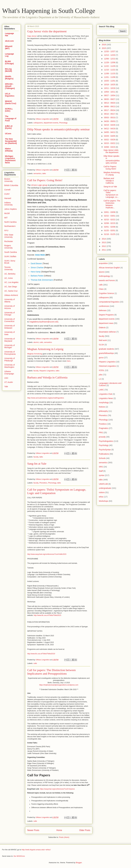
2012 (104, 246)
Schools (102, 458)
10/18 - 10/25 (110, 85)
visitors (102, 492)
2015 (104, 48)
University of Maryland (10, 340)
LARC (101, 390)
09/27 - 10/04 (110, 95)
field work (103, 340)
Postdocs (103, 424)
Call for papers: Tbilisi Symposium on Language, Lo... (111, 194)
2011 (104, 250)
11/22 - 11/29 (110, 66)
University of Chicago (10, 314)
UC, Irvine (9, 278)
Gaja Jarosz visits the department (47, 31)
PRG (101, 433)
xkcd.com (9, 41)
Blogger (79, 863)
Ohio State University (9, 236)
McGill (7, 213)
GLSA (101, 345)
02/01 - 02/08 (110, 227)
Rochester (9, 241)
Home (59, 830)
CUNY (7, 194)
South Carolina (11, 252)
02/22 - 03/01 (110, 216)
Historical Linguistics (107, 366)
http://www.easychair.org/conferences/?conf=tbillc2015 (47, 554)
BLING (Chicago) (9, 62)
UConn (8, 134)
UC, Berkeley (10, 274)
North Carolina (10, 222)
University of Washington (10, 366)
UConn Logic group (39, 185)
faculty (36, 371)
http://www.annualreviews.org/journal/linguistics (46, 398)
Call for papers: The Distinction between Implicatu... (112, 204)
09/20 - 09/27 (110, 99)
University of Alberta (10, 301)
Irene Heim (40, 255)
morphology (104, 402)
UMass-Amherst (11, 295)
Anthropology (104, 276)
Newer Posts (33, 830)
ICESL (102, 370)
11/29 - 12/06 (110, 62)
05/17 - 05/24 (110, 110)
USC (6, 378)
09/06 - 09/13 (110, 106)
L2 (100, 379)
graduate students (106, 349)
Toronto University (8, 268)
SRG (101, 467)
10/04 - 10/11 (110, 92)
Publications (104, 454)
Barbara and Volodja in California (47, 377)
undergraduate (105, 488)
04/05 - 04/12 (110, 132)
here (69, 361)
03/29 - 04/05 (110, 136)
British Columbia (11, 185)
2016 (104, 45)
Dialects (102, 328)
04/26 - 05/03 (110, 121)
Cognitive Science (106, 293)
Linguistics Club (105, 394)
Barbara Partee (37, 276)
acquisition (103, 263)
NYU (6, 230)
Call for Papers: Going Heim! (45, 180)
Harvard (8, 198)
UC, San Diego (11, 287)
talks (44, 173)
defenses (103, 310)
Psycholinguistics (106, 441)
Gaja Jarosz (32, 36)
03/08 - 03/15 (110, 147)
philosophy (103, 411)
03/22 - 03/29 (110, 140)
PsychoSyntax (105, 450)
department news (106, 323)
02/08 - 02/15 (110, 223)
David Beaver (36, 263)
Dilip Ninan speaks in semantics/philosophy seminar (59, 129)
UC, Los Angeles (11, 282)
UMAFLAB (103, 484)
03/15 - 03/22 (110, 143)
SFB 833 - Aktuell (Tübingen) (10, 86)
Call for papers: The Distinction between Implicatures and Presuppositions (51, 672)
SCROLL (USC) (9, 110)
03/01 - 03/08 (110, 212)
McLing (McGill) (8, 70)
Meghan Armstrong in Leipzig (45, 349)
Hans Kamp (36, 272)
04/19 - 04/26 (110, 125)
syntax (102, 475)
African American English (109, 268)
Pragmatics (104, 428)
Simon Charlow (37, 267)
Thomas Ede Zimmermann (42, 280)
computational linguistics (109, 302)
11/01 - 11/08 (110, 77)
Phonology (63, 123)
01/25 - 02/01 (110, 230)
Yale (6, 386)
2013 (104, 242)
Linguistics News (106, 398)
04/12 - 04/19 (110, 129)
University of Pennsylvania (10, 353)
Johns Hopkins (11, 209)
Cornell (7, 190)
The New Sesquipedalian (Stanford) (11, 141)
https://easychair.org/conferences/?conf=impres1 (57, 789)
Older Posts (85, 830)
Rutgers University (8, 247)
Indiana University (8, 204)
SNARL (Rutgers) (9, 78)
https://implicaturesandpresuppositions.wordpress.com (59, 685)
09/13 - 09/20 (110, 103)
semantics (37, 173)
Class (101, 289)
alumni (36, 342)
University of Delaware (10, 327)
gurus (101, 358)
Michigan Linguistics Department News (10, 159)
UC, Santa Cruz (11, 291)
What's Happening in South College (49, 11)
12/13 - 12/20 (110, 55)
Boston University (8, 180)
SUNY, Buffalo (10, 256)
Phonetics (43, 483)
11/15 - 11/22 (110, 70)
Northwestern (10, 226)
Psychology (104, 445)
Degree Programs (106, 315)
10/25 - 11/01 (110, 81)
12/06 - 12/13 (110, 59)
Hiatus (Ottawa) (9, 150)
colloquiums (38, 123)
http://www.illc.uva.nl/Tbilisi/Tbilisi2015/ (41, 654)
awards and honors (107, 280)
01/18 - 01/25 (110, 234)
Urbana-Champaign (9, 373)
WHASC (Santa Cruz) (11, 102)
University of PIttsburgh (10, 359)
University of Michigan (10, 346)
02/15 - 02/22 (110, 220)
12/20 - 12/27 (110, 51)
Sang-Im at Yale (37, 464)
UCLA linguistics (10, 95)
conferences (104, 306)
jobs (101, 375)
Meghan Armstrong (35, 354)
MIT (6, 218)
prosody (102, 437)
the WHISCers (19, 856)
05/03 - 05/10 (110, 118)
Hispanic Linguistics (47, 371)
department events (51, 123)
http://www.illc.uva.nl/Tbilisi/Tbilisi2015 (47, 615)
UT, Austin (9, 382)
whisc (101, 497)
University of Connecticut (10, 320)
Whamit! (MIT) (9, 47)
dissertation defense (107, 332)
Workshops (104, 501)
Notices (102, 407)
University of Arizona (10, 307)
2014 (104, 239)
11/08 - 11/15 (110, 73)
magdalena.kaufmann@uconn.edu (44, 322)
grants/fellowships (106, 353)
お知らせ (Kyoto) (9, 127)
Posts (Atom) (64, 837)
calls (41, 342)
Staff (101, 471)
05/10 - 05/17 (110, 114)
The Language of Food (11, 118)
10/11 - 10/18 (110, 88)
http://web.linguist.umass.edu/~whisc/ (36, 850)
